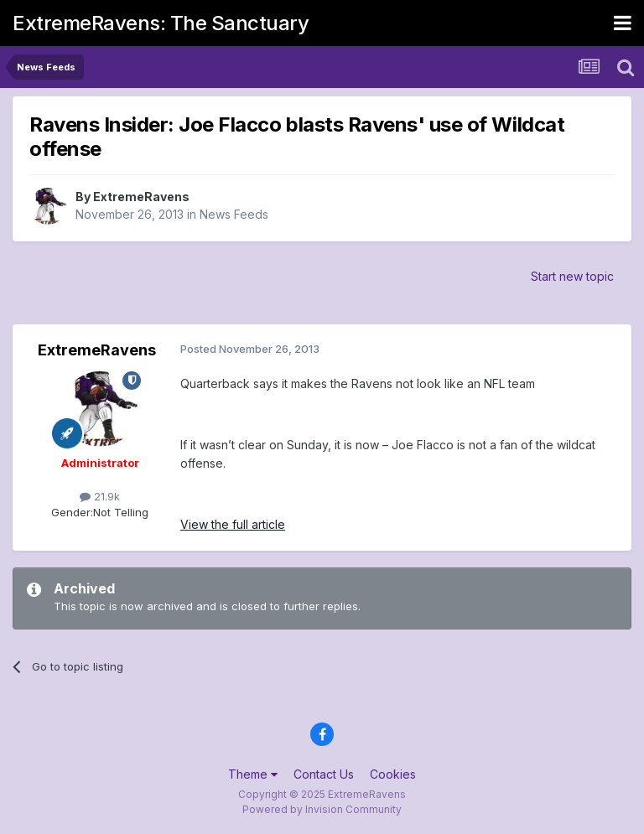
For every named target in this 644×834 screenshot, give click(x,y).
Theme (253, 774)
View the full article (233, 524)
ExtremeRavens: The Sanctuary (161, 23)
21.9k (100, 496)
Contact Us (324, 774)
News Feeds (234, 214)
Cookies (393, 774)
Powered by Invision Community (322, 809)
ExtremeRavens (141, 197)
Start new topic (572, 276)
